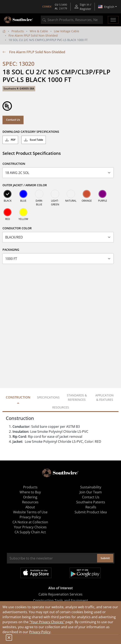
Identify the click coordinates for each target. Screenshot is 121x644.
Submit (105, 558)
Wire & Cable (39, 31)
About (30, 507)
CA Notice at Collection (30, 522)
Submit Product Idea (91, 512)
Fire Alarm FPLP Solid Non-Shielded (33, 35)
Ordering (30, 497)
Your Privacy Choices (30, 527)
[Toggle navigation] (113, 20)
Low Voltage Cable (67, 31)
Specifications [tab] (48, 397)
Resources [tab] (61, 407)
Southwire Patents (91, 502)
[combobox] (72, 20)
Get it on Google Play (85, 573)
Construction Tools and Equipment (61, 601)
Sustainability (91, 487)
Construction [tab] (18, 397)
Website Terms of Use (30, 512)
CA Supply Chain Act (30, 532)
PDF (10, 140)
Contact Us (13, 120)
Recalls (91, 507)
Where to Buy (30, 492)
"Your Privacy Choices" (47, 622)
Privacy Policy (40, 632)
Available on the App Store (36, 573)
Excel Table (34, 140)
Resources (30, 502)
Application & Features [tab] (105, 397)
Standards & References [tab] (77, 397)
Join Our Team (91, 492)
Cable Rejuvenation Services (60, 594)
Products (18, 31)
